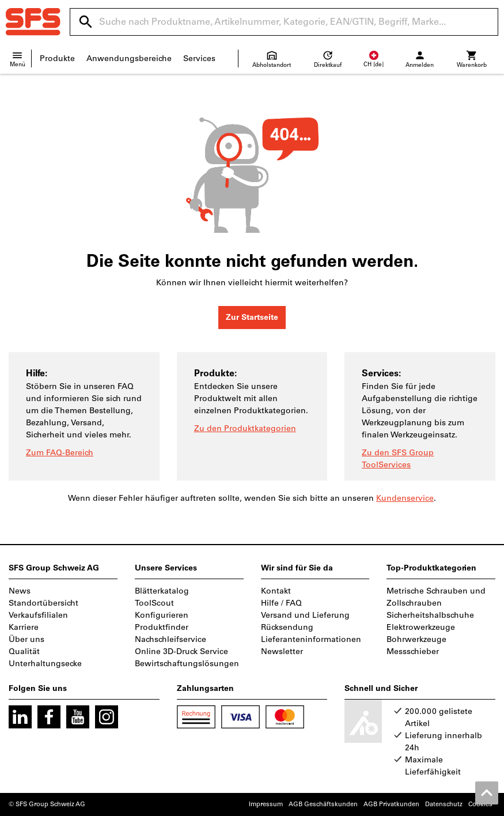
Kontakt (276, 591)
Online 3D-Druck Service (181, 651)
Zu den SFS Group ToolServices (398, 459)
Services (199, 58)
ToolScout (154, 603)
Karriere (24, 627)
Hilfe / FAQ (281, 603)
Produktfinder (162, 627)
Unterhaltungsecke (45, 664)
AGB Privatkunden (391, 804)
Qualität (24, 651)
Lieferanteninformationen (311, 639)
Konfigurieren (162, 615)
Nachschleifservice (170, 639)
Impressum (266, 804)
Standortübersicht (43, 603)
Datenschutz (444, 804)
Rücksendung (287, 627)
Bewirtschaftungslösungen (187, 664)
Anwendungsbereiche (129, 58)
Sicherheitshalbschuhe (430, 615)
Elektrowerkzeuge (421, 627)
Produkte (57, 58)
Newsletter (282, 651)
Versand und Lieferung (305, 615)
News (20, 591)
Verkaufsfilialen (38, 615)
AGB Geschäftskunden (323, 804)
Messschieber (413, 651)
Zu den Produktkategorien (245, 428)
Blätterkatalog (162, 591)
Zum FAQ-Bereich (60, 453)
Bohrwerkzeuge (416, 639)
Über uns (26, 639)
